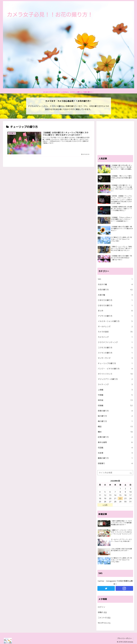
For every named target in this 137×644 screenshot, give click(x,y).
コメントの (104, 618)
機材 (115, 432)
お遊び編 (115, 295)
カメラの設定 (115, 332)
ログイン (101, 607)
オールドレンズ (115, 327)
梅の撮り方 (115, 421)
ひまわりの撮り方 (115, 300)
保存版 (115, 400)
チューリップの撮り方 (115, 363)
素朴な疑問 (115, 442)
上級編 (115, 390)
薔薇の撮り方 (115, 458)
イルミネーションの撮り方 (115, 321)
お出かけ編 (115, 284)
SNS (115, 279)
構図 (115, 427)
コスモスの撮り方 (115, 348)
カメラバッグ (115, 337)
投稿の (102, 612)
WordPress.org (104, 623)
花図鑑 (115, 448)
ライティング (115, 384)
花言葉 (115, 453)
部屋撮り (115, 463)
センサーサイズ (115, 358)
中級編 (115, 395)
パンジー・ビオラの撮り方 (115, 369)
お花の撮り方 (115, 290)
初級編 (115, 406)
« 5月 (105, 505)
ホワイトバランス (115, 374)
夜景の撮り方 (115, 411)
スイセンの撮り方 (115, 353)
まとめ (115, 311)
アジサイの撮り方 (115, 316)
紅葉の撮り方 (115, 437)
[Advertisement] (115, 137)
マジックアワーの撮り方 (115, 379)
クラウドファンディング (115, 342)
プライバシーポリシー (125, 638)
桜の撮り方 (115, 416)
